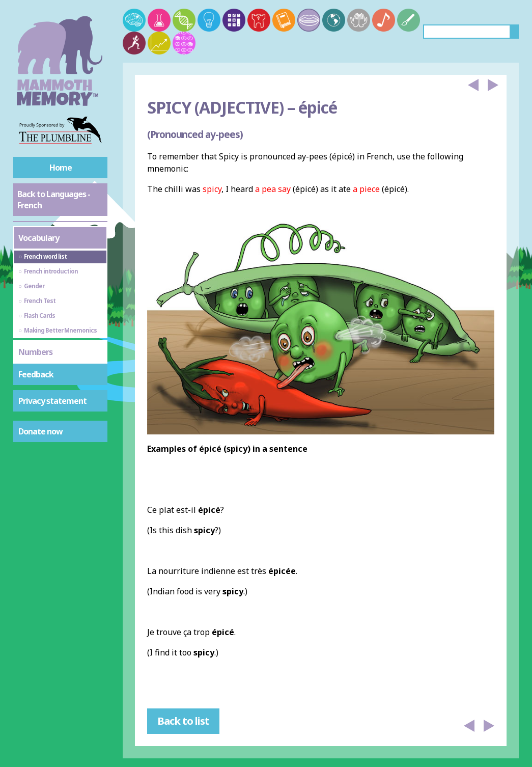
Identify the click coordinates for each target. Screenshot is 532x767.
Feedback (36, 374)
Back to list (183, 721)
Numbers (35, 352)
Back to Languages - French (54, 200)
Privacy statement (52, 401)
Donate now (40, 431)
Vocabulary (39, 238)
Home (61, 168)
